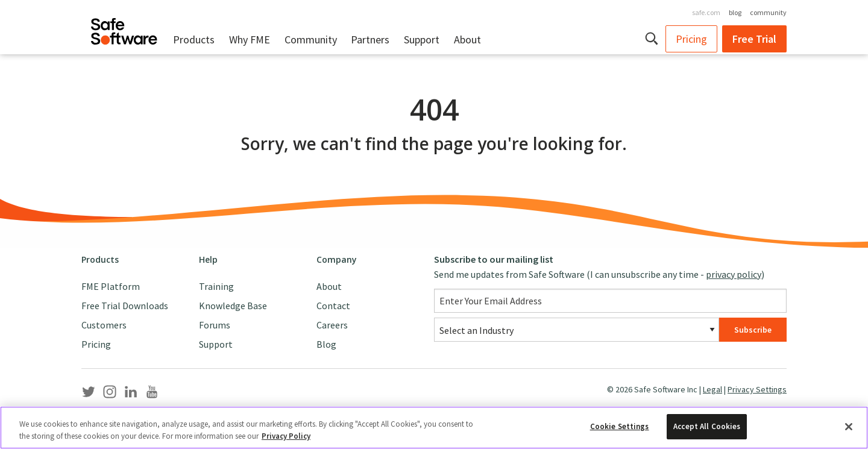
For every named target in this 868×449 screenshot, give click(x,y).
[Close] (849, 427)
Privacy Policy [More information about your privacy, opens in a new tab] (286, 436)
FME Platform (111, 286)
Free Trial (754, 39)
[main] (434, 148)
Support (422, 39)
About (467, 39)
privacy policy (734, 274)
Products (194, 39)
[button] (653, 39)
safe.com (706, 12)
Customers (104, 325)
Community (311, 39)
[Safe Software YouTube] (152, 394)
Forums (215, 325)
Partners (370, 39)
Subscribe (753, 330)
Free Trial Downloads (125, 306)
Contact (333, 306)
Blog (326, 344)
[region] (434, 428)
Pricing (691, 39)
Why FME (250, 39)
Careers (332, 325)
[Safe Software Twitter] (89, 394)
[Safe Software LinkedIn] (131, 394)
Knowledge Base (233, 306)
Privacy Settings (757, 389)
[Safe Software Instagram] (110, 394)
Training (216, 286)
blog (735, 12)
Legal (712, 389)
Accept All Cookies (707, 426)
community (768, 12)
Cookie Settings (620, 426)
